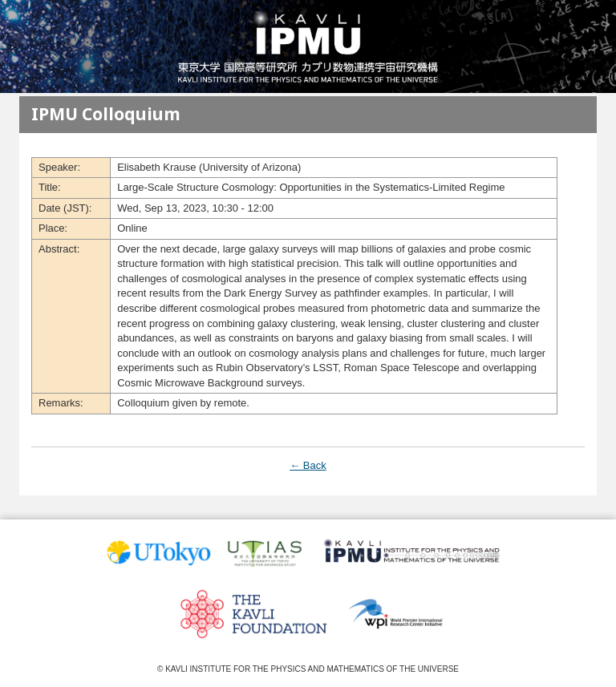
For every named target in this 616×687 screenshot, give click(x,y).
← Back (308, 465)
